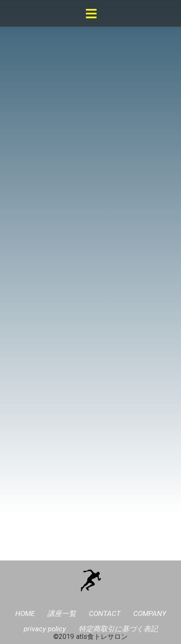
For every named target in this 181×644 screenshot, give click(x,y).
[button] (91, 14)
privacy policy (45, 629)
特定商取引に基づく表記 (118, 629)
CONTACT (105, 613)
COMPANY (150, 613)
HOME (25, 613)
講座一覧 (62, 613)
